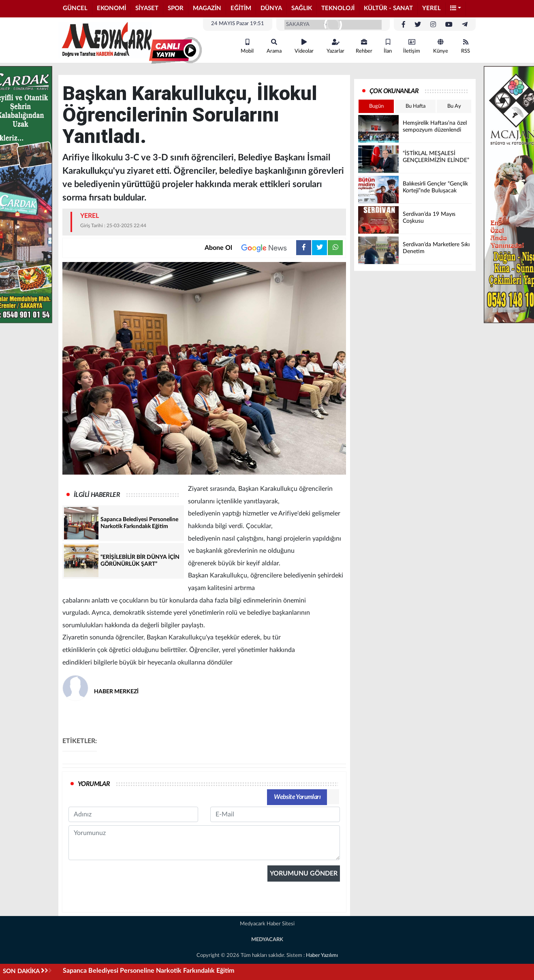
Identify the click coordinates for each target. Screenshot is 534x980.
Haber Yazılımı (322, 955)
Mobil (247, 46)
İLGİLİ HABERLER (97, 495)
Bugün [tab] (376, 106)
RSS (466, 46)
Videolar (304, 46)
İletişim (412, 46)
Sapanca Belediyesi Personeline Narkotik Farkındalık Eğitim (148, 971)
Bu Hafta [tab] (415, 106)
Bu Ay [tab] (454, 106)
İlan (388, 46)
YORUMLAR (94, 784)
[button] (456, 9)
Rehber (364, 46)
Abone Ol (250, 248)
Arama (274, 46)
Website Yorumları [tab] (297, 797)
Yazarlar (335, 46)
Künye (441, 46)
